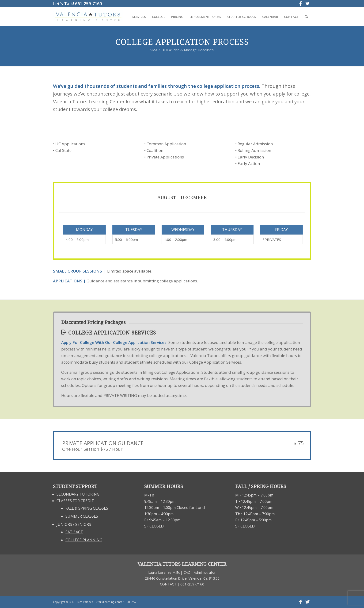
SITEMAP (132, 602)
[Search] (306, 17)
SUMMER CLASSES (82, 516)
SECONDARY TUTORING (78, 494)
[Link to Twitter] (307, 4)
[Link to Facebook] (300, 4)
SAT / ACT (74, 532)
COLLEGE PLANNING (84, 540)
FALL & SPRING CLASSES (87, 508)
